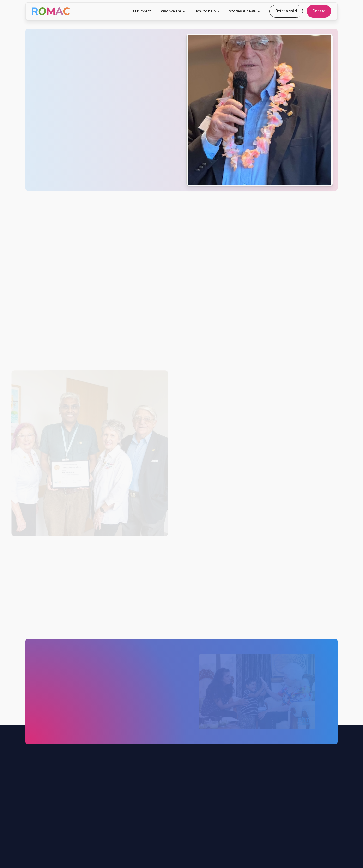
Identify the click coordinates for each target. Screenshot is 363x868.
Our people (143, 826)
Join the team (145, 845)
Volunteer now (178, 607)
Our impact (142, 11)
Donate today (53, 745)
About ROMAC (146, 817)
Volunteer (196, 812)
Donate (319, 11)
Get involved (198, 803)
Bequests (196, 840)
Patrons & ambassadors (153, 835)
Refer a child (286, 11)
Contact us (55, 155)
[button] (173, 11)
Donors (194, 831)
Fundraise (196, 821)
